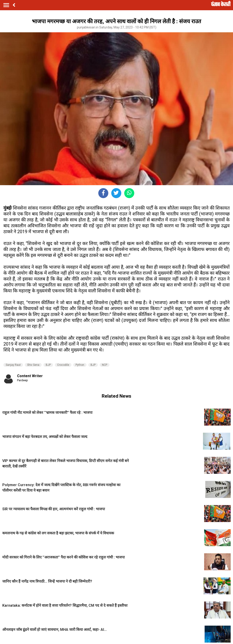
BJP (48, 365)
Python (80, 365)
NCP (105, 365)
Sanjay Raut (13, 365)
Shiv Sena (33, 365)
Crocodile (63, 365)
